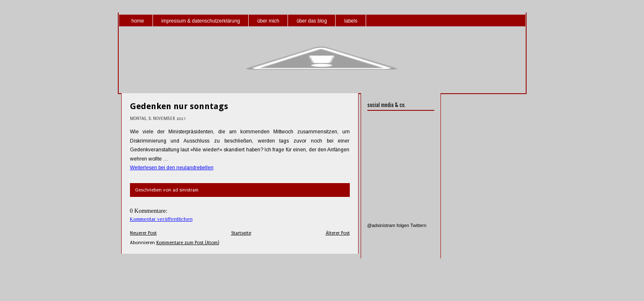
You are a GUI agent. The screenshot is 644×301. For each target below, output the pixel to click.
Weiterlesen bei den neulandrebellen (172, 168)
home (138, 21)
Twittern (419, 225)
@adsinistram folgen (388, 225)
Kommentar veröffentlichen (161, 219)
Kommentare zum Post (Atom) (188, 243)
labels (351, 21)
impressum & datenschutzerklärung (201, 21)
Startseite (241, 233)
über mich (269, 21)
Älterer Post (338, 233)
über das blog (312, 21)
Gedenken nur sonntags (179, 106)
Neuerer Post (143, 233)
